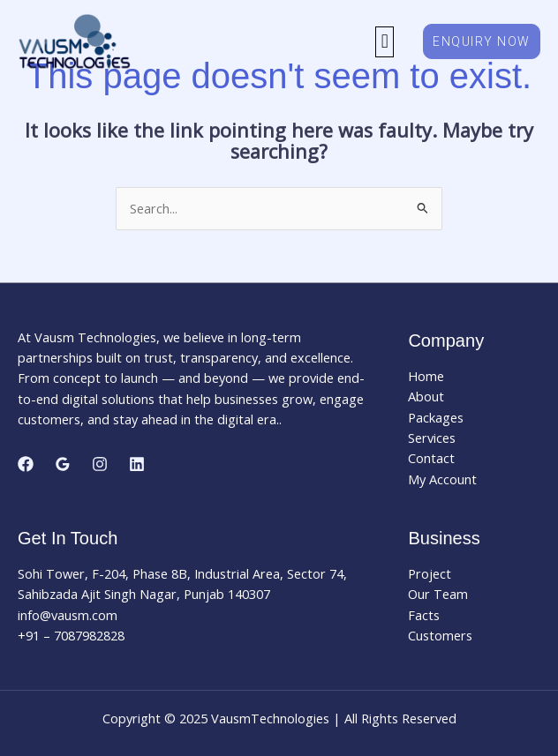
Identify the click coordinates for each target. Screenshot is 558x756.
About (426, 396)
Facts (424, 615)
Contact (431, 458)
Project (430, 573)
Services (432, 438)
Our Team (438, 594)
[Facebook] (26, 464)
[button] (385, 42)
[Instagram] (100, 464)
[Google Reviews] (63, 464)
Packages (436, 417)
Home (426, 376)
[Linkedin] (137, 464)
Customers (440, 635)
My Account (442, 479)
